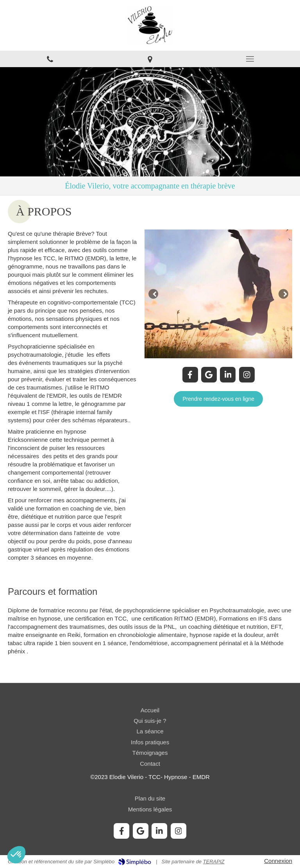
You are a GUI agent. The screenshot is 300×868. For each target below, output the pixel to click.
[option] (218, 294)
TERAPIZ (214, 862)
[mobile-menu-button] (250, 59)
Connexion (278, 861)
